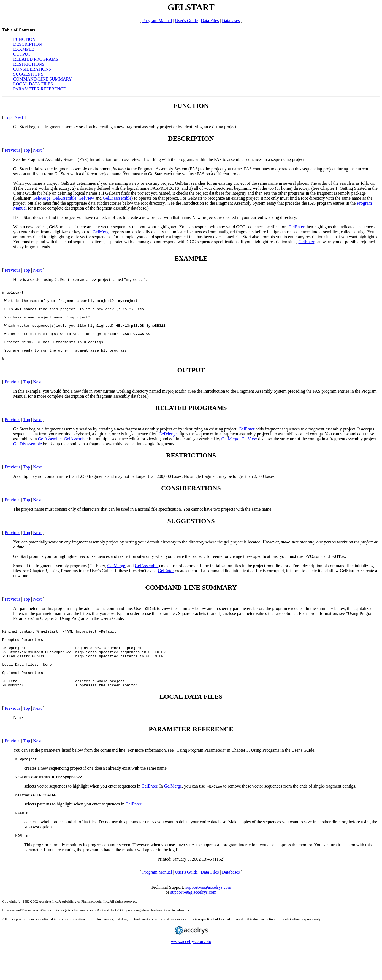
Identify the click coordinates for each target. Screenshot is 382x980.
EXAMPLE (24, 49)
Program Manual (157, 21)
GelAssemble (64, 198)
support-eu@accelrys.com (193, 924)
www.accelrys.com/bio (191, 973)
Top (8, 117)
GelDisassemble (117, 198)
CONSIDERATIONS (32, 69)
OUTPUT (22, 54)
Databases (231, 21)
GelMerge (41, 198)
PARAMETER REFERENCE (40, 89)
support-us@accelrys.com (208, 919)
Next (19, 117)
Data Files (210, 21)
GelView (86, 198)
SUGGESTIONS (28, 74)
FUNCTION (24, 39)
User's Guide (186, 21)
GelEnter (297, 227)
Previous (12, 150)
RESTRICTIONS (29, 64)
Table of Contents (19, 30)
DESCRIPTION (28, 44)
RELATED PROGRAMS (36, 59)
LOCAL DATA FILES (33, 84)
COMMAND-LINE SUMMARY (43, 79)
